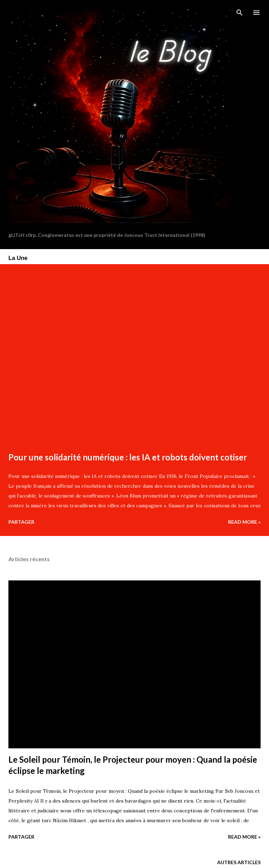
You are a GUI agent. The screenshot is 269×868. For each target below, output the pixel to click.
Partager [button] (21, 522)
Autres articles (239, 862)
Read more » (244, 522)
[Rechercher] (240, 13)
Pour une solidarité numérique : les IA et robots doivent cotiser (128, 457)
